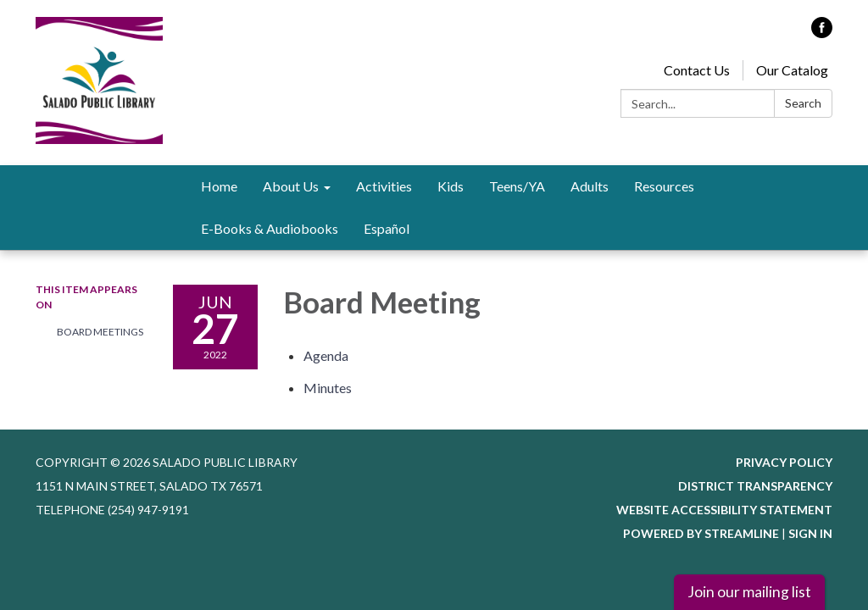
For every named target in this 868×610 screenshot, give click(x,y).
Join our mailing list (749, 592)
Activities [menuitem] (384, 186)
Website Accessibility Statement (724, 510)
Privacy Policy (784, 462)
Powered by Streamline (701, 533)
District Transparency (755, 486)
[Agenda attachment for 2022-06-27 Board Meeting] (326, 355)
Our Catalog (792, 70)
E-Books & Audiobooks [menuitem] (270, 228)
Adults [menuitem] (590, 186)
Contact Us (697, 70)
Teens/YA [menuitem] (517, 186)
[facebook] (822, 33)
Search (803, 103)
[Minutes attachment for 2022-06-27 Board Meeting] (328, 388)
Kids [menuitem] (451, 186)
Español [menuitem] (387, 228)
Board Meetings (100, 332)
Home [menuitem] (219, 186)
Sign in (810, 533)
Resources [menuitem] (664, 186)
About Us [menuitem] (291, 186)
